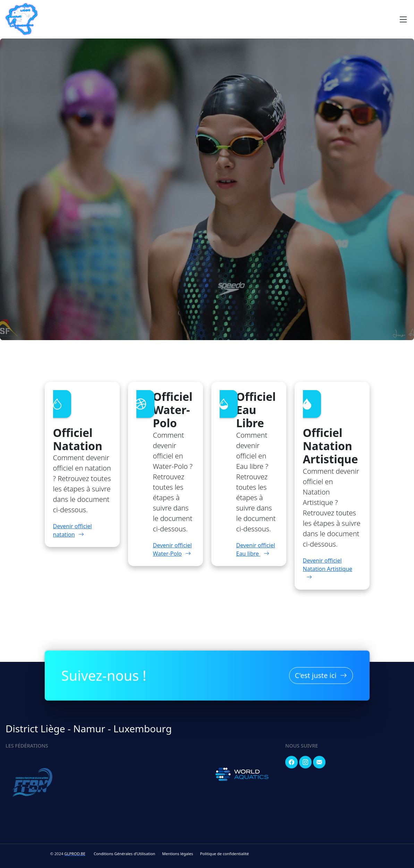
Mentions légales (178, 854)
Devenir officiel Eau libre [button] (256, 549)
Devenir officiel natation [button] (73, 530)
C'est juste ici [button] (321, 674)
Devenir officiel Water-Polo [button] (172, 549)
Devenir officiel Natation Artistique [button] (328, 569)
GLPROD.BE (75, 854)
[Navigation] (403, 19)
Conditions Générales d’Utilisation (124, 854)
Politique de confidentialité (225, 854)
